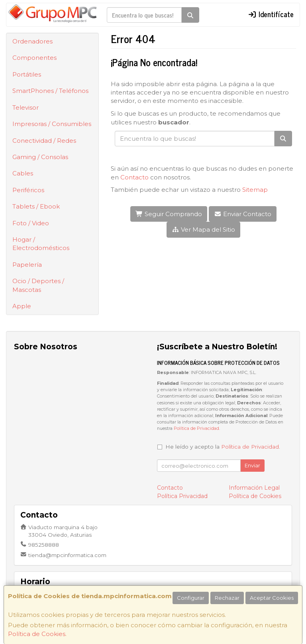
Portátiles (27, 74)
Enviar (252, 465)
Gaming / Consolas (40, 157)
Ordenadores (32, 41)
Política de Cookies (37, 634)
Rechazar (227, 598)
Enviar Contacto (243, 214)
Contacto (134, 177)
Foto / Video (31, 223)
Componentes (34, 58)
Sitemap (255, 190)
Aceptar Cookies (272, 598)
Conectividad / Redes (44, 141)
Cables (23, 173)
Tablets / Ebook (36, 206)
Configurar (191, 598)
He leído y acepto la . (223, 447)
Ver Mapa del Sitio (203, 229)
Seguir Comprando (169, 214)
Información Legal (254, 488)
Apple (22, 306)
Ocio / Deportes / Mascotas (38, 285)
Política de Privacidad (196, 428)
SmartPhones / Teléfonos (50, 91)
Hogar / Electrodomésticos (41, 244)
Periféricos (28, 190)
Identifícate (271, 14)
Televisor (25, 107)
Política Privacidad (182, 496)
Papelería (27, 265)
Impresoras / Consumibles (52, 124)
